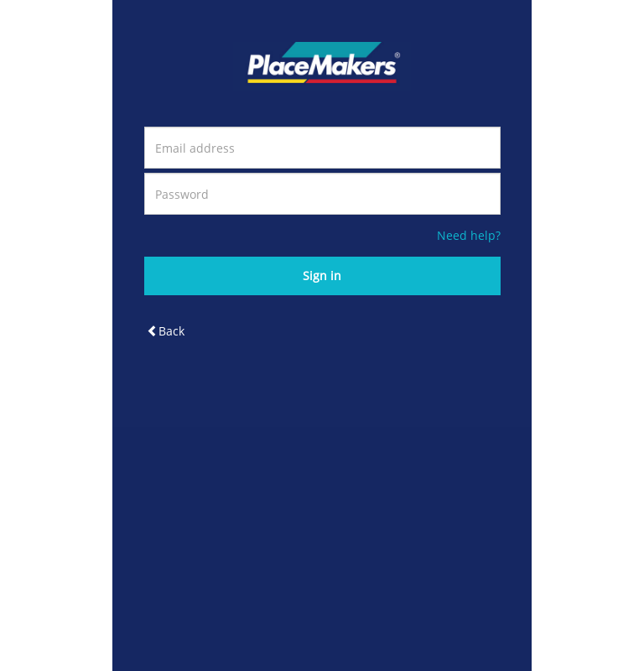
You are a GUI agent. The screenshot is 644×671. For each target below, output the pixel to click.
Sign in (322, 276)
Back (166, 331)
